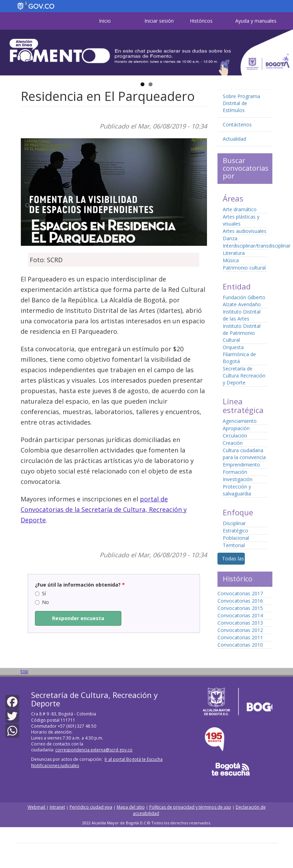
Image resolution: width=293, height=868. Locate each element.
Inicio (105, 21)
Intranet (57, 807)
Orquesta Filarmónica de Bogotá (239, 354)
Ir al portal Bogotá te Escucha (134, 759)
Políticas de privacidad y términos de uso (190, 807)
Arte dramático (240, 209)
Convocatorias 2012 (240, 630)
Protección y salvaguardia (237, 490)
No (42, 602)
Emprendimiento (241, 465)
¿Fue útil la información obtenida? (80, 585)
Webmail (37, 807)
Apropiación (236, 428)
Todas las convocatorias (250, 558)
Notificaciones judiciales (55, 766)
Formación (235, 472)
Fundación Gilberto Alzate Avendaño (244, 301)
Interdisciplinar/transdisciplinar (257, 246)
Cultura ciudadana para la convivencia (244, 454)
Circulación (235, 436)
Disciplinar (234, 523)
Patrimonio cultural (244, 268)
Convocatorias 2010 (240, 645)
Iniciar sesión (159, 21)
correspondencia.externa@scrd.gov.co (94, 750)
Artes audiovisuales (245, 231)
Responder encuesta (78, 618)
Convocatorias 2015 (240, 608)
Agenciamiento (240, 421)
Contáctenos (237, 124)
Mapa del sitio (131, 807)
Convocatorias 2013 (240, 623)
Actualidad (234, 139)
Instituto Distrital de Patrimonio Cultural (242, 333)
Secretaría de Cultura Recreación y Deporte (244, 376)
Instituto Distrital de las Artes (242, 315)
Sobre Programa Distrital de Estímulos (241, 103)
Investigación (238, 479)
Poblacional (236, 538)
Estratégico (235, 531)
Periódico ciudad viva (91, 807)
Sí (40, 593)
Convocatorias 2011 (240, 637)
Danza (230, 238)
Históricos (201, 21)
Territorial (234, 545)
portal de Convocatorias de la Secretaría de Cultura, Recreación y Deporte (104, 509)
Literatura (234, 253)
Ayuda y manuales (256, 21)
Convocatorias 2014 (240, 615)
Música (231, 260)
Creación (233, 443)
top (24, 671)
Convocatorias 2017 (240, 593)
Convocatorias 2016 (240, 601)
